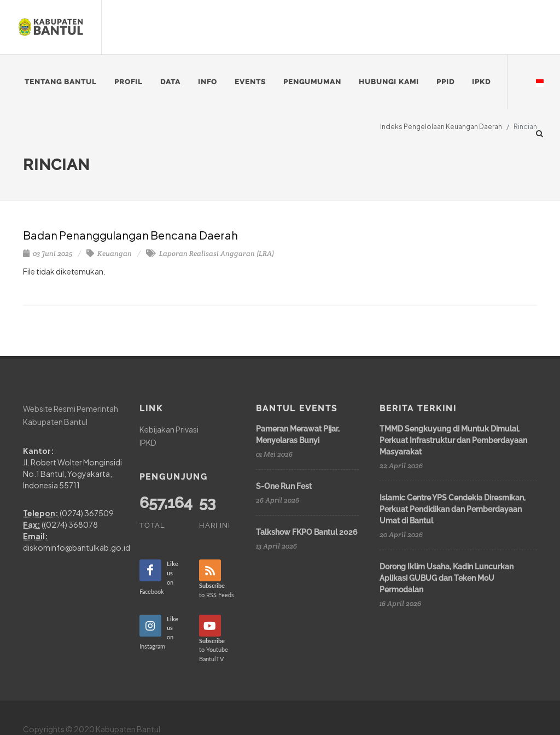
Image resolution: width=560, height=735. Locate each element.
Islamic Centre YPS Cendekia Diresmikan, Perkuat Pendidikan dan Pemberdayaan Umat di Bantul (453, 509)
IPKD (148, 442)
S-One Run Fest (284, 486)
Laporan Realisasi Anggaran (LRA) (210, 253)
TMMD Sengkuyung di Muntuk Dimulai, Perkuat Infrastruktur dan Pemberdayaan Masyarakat (453, 440)
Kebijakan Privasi (169, 429)
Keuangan (109, 253)
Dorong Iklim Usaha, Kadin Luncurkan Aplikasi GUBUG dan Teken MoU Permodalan (447, 578)
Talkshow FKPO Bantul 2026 (307, 532)
